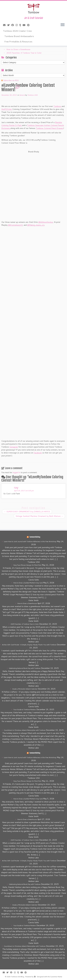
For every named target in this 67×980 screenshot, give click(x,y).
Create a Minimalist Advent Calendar (25, 689)
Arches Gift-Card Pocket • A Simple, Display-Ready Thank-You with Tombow (29, 645)
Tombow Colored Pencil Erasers (50, 128)
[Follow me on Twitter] (9, 25)
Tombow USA (32, 95)
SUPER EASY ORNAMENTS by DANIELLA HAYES (27, 512)
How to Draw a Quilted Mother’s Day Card (28, 583)
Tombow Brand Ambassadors (19, 36)
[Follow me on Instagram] (17, 25)
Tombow (58, 106)
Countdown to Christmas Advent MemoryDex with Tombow (25, 730)
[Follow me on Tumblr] (21, 25)
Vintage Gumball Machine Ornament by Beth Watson (39, 516)
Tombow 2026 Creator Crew (17, 31)
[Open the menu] (63, 25)
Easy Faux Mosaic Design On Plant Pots (27, 565)
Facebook (38, 453)
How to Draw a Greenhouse (18, 49)
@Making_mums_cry (36, 225)
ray (16, 487)
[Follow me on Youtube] (25, 25)
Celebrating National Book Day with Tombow (25, 668)
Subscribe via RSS (11, 80)
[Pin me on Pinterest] (29, 25)
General (22, 95)
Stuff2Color (7, 109)
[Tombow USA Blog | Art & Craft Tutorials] (33, 9)
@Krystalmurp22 (15, 225)
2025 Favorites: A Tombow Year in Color (24, 53)
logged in (16, 472)
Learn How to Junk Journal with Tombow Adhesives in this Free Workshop (30, 542)
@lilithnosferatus (46, 222)
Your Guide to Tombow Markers (25, 710)
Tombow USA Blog (35, 537)
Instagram (14, 447)
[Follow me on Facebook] (13, 25)
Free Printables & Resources (18, 41)
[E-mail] (5, 25)
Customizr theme (56, 977)
